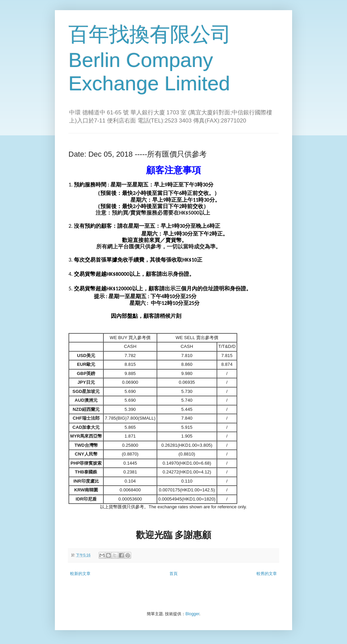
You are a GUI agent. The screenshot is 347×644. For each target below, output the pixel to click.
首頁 (173, 574)
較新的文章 (80, 574)
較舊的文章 (267, 574)
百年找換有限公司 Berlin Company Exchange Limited (150, 59)
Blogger (192, 614)
